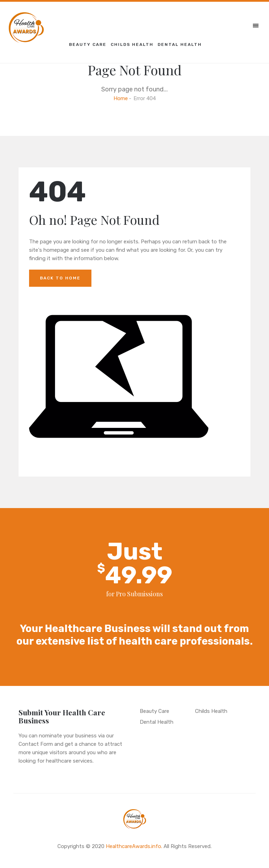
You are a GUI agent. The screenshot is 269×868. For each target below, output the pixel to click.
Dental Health (180, 44)
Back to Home (60, 278)
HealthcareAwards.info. (134, 846)
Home (121, 98)
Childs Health (132, 44)
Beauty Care (88, 44)
